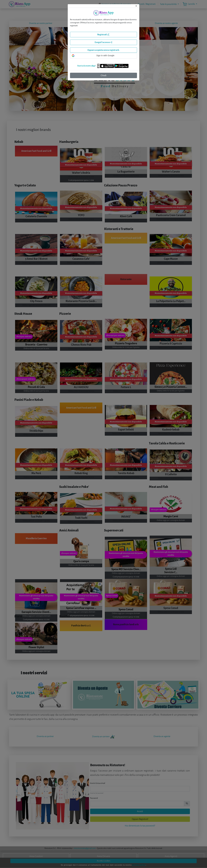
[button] (103, 56)
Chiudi (103, 75)
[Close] (136, 6)
